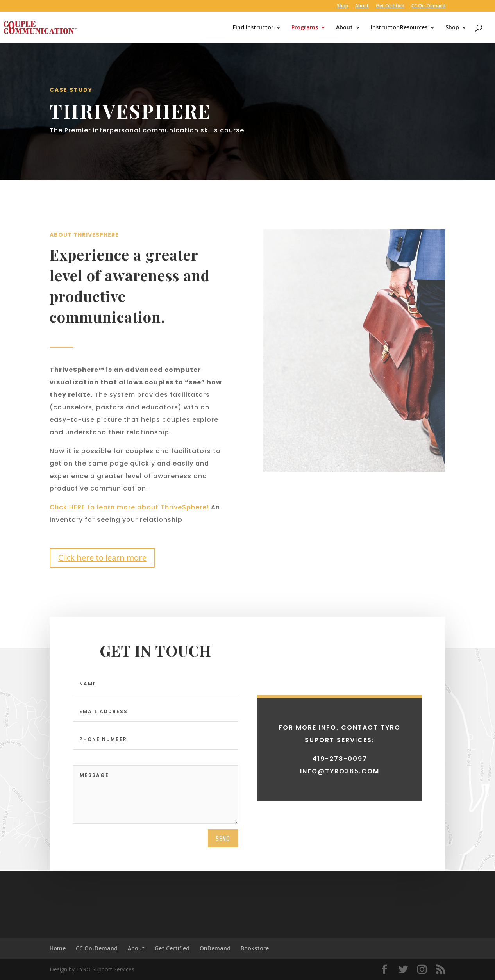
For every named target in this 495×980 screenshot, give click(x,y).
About (362, 6)
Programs (305, 28)
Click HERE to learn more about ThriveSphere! (129, 507)
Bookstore (255, 948)
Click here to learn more (102, 558)
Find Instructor (253, 28)
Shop (342, 6)
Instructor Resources (399, 28)
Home (58, 948)
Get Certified (390, 6)
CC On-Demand (428, 6)
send (223, 889)
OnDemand (215, 948)
